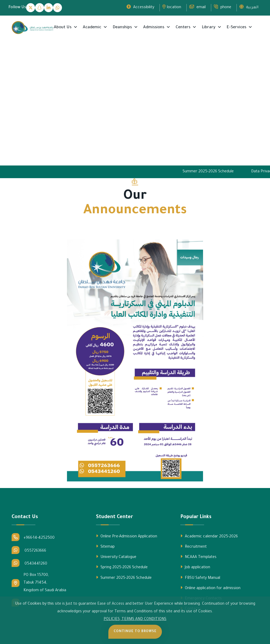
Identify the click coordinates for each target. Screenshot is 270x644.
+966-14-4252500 (33, 537)
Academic (93, 28)
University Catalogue (116, 557)
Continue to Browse (135, 632)
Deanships (123, 28)
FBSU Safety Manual (200, 578)
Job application (195, 567)
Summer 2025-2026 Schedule (212, 172)
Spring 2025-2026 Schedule (122, 567)
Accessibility (140, 7)
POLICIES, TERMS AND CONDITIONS (135, 619)
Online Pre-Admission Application (127, 536)
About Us (63, 28)
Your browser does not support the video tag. (135, 107)
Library (209, 28)
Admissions (154, 28)
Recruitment (194, 547)
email (197, 7)
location (172, 7)
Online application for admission (210, 588)
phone (223, 7)
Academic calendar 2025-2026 (209, 536)
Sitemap (105, 547)
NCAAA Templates (198, 557)
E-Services (237, 28)
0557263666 (29, 550)
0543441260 (29, 563)
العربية (249, 7)
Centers (184, 28)
